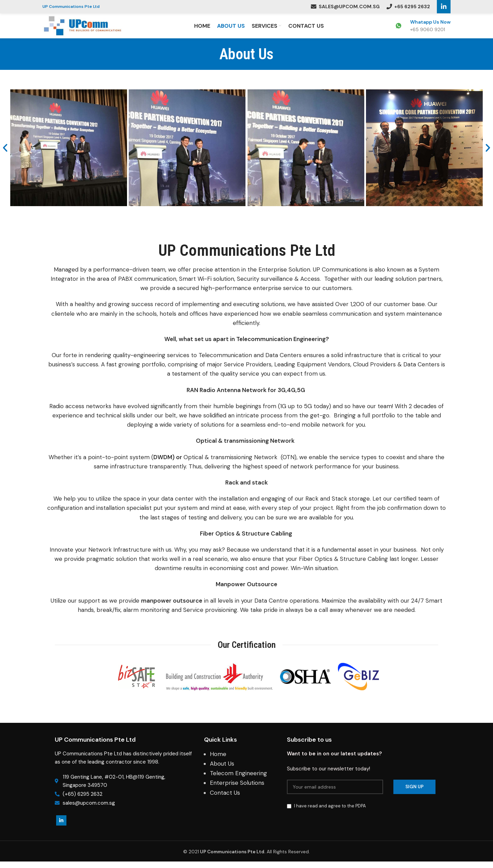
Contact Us (225, 799)
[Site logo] (86, 28)
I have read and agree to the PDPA (330, 812)
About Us (222, 770)
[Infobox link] (423, 29)
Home (218, 760)
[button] (5, 154)
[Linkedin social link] (444, 7)
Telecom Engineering (238, 780)
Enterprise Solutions (237, 789)
